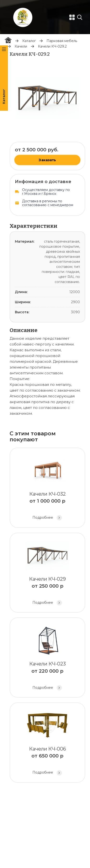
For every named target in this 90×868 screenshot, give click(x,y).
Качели (21, 46)
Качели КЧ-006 (47, 743)
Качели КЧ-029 (47, 573)
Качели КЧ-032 (47, 488)
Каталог (29, 41)
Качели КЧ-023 (47, 658)
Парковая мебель (62, 41)
